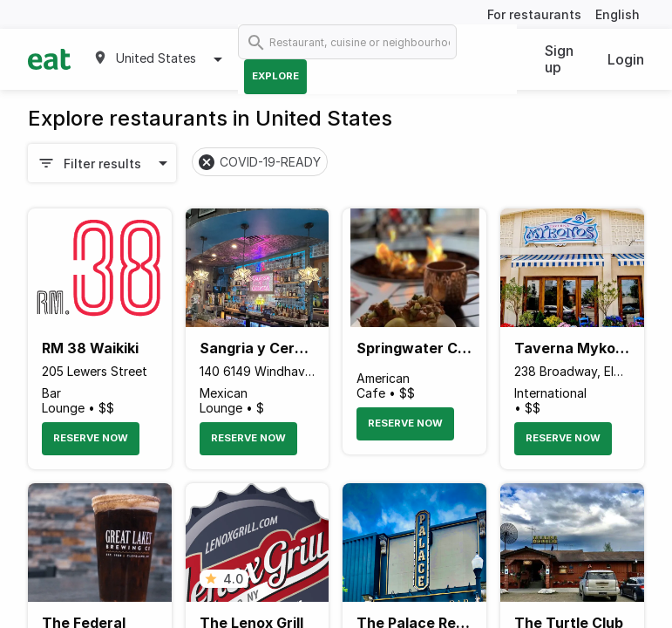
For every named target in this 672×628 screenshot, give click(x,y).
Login (626, 59)
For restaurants (534, 14)
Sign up (559, 59)
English (618, 14)
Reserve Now (91, 438)
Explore (275, 76)
